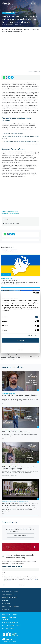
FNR (2, 286)
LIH (3, 404)
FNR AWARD (14, 251)
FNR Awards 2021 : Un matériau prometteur (17, 432)
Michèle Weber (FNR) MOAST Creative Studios (10, 212)
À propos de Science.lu (10, 614)
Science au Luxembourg (9, 594)
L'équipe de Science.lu (9, 617)
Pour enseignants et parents (10, 606)
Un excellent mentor (8, 393)
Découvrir (5, 600)
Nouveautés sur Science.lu (10, 591)
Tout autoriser (20, 340)
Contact (5, 620)
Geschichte (5, 251)
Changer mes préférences (21, 535)
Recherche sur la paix (7, 278)
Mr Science (6, 609)
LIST (3, 439)
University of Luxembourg (13, 25)
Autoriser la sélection (21, 345)
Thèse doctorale (12, 430)
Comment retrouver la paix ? (10, 280)
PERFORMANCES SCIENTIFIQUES (15, 502)
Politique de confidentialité (11, 626)
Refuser (20, 350)
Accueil (4, 9)
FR (35, 4)
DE (32, 4)
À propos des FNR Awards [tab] (12, 223)
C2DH (20, 25)
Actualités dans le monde (10, 597)
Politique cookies (8, 628)
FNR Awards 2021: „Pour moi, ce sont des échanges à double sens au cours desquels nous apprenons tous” (20, 396)
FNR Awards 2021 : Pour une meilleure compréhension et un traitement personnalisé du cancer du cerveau (20, 505)
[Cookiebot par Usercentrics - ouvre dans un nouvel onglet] (33, 293)
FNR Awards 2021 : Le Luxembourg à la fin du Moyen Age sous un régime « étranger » (20, 353)
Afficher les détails (32, 336)
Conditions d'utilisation (10, 623)
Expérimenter (6, 603)
